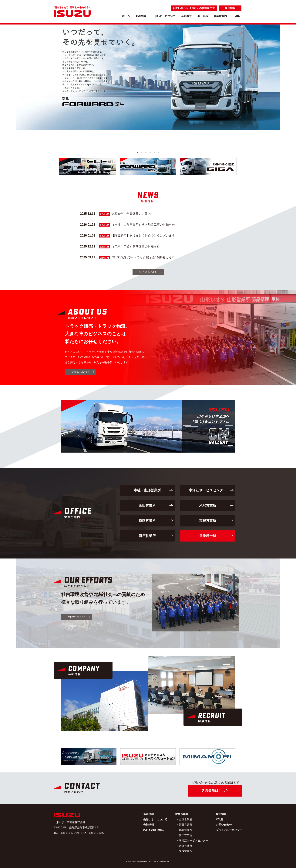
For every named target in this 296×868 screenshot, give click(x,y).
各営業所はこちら (215, 791)
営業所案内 (220, 16)
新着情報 (141, 16)
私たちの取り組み (154, 830)
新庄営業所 (147, 536)
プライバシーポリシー (229, 830)
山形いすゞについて (164, 16)
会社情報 (149, 825)
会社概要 (187, 16)
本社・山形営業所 (147, 490)
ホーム (126, 16)
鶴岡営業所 (147, 521)
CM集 (236, 16)
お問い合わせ (224, 825)
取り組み (203, 16)
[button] (138, 152)
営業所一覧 (208, 536)
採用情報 (230, 8)
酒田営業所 (147, 506)
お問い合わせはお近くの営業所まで (194, 8)
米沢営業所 (208, 506)
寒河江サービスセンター (208, 490)
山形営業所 (186, 819)
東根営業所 (208, 521)
